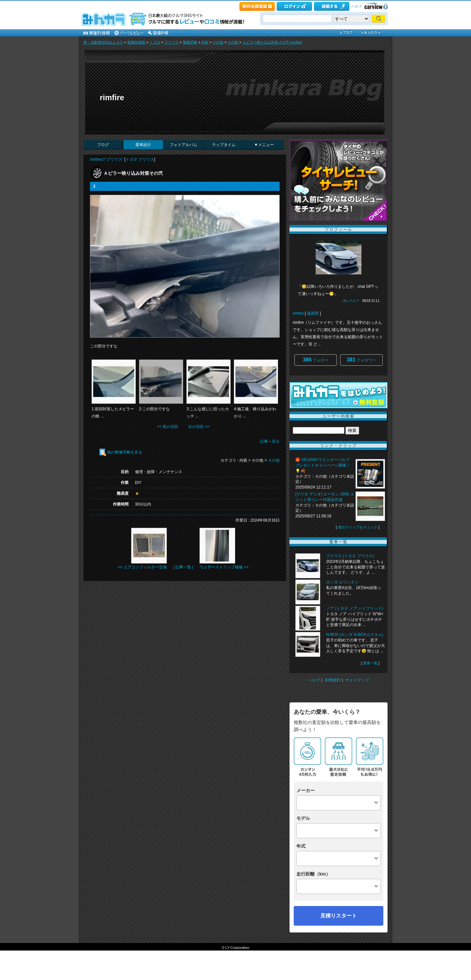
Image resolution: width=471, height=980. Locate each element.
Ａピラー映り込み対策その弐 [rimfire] (272, 42)
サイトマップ (357, 680)
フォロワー (361, 360)
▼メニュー (264, 145)
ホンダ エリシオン (342, 582)
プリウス (171, 42)
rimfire (112, 97)
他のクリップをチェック (358, 527)
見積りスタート (339, 916)
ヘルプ (357, 6)
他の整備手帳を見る (121, 452)
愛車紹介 (143, 145)
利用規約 (333, 680)
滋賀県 (313, 313)
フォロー (316, 360)
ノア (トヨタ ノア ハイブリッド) (355, 608)
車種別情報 (136, 42)
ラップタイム (224, 145)
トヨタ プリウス (140, 159)
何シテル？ (351, 301)
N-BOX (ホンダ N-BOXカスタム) (355, 635)
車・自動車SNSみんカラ (103, 42)
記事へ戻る (270, 441)
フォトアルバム (183, 145)
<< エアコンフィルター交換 (142, 567)
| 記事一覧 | (183, 567)
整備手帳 (190, 42)
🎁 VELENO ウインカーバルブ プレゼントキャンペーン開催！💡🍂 (323, 465)
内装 (205, 42)
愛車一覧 (370, 663)
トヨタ (155, 42)
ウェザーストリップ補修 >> (224, 567)
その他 (218, 42)
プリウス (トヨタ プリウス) (350, 556)
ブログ (103, 145)
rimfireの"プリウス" (107, 159)
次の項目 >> (199, 427)
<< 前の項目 (168, 427)
